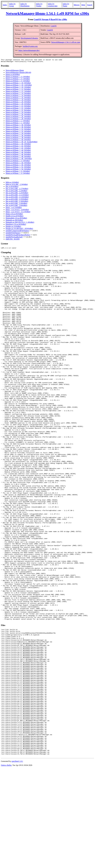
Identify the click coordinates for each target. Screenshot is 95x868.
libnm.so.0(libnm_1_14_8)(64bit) (18, 96)
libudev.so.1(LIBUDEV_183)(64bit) (19, 229)
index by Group (12, 5)
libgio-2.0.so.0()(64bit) (14, 215)
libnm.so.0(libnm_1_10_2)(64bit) (18, 88)
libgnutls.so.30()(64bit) (14, 221)
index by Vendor (39, 5)
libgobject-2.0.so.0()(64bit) (16, 225)
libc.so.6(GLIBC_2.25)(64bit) (17, 194)
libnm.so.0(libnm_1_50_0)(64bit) (18, 164)
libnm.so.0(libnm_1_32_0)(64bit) (18, 130)
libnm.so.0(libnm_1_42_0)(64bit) (18, 147)
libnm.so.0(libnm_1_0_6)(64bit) (18, 82)
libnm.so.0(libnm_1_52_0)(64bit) (18, 168)
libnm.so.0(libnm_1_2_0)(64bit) (18, 121)
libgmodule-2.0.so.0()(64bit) (16, 219)
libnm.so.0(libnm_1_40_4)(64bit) (18, 145)
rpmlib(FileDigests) (13, 233)
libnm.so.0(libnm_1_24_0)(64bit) (18, 113)
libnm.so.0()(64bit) (13, 75)
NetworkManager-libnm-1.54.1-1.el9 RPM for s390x (47, 13)
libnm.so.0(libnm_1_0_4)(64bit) (18, 79)
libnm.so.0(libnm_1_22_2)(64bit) (18, 109)
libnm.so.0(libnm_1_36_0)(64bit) (18, 136)
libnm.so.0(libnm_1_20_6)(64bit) (18, 105)
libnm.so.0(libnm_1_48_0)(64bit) (18, 157)
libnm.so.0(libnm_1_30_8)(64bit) (18, 128)
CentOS (54, 26)
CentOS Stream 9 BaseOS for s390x (50, 19)
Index (5, 5)
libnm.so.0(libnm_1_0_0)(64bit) (18, 77)
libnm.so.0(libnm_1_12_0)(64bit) (18, 90)
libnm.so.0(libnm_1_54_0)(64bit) (18, 170)
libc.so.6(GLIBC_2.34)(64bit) (17, 202)
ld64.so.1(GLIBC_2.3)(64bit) (17, 185)
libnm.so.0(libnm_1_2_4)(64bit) (18, 124)
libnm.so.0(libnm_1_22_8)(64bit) (18, 111)
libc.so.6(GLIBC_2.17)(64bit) (17, 189)
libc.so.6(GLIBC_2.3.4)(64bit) (17, 198)
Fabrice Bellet (6, 865)
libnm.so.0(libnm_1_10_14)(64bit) (19, 86)
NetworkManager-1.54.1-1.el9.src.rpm (66, 42)
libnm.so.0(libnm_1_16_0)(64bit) (18, 98)
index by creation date (53, 5)
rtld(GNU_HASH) (13, 240)
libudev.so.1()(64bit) (13, 227)
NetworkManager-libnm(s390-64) (18, 73)
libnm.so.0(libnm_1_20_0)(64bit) (18, 103)
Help (83, 5)
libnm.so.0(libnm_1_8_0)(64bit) (18, 174)
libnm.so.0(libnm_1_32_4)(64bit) (18, 132)
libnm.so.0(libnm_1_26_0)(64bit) (18, 115)
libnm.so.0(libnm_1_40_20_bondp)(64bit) (21, 142)
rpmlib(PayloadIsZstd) (14, 238)
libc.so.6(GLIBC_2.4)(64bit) (16, 204)
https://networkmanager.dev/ (29, 50)
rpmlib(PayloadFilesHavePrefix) (18, 236)
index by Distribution (25, 5)
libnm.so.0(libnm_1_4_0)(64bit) (18, 161)
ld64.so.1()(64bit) (12, 183)
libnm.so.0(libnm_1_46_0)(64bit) (18, 153)
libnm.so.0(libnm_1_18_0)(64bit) (18, 100)
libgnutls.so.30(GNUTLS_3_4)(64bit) (20, 223)
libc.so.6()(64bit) (12, 187)
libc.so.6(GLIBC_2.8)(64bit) (16, 206)
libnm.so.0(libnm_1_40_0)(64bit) (18, 140)
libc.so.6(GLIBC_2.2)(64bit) (16, 191)
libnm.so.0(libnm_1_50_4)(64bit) (18, 166)
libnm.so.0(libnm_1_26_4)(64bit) (18, 117)
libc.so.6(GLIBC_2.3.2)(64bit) (17, 196)
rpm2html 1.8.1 (17, 861)
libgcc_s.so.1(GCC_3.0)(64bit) (17, 210)
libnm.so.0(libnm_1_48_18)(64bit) (19, 159)
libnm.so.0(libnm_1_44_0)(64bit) (18, 151)
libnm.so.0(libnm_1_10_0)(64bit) (18, 84)
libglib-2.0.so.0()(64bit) (15, 217)
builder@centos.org (30, 46)
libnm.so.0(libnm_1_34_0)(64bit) (18, 134)
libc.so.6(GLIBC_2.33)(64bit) (17, 200)
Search (90, 5)
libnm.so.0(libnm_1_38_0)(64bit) (18, 138)
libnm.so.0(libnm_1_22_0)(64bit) (18, 107)
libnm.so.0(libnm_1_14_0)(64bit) (18, 94)
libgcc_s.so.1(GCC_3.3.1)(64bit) (18, 212)
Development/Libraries (29, 38)
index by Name (66, 5)
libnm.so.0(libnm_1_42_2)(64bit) (18, 149)
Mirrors (77, 5)
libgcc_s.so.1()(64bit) (14, 208)
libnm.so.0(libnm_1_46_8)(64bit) (18, 155)
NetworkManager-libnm (15, 71)
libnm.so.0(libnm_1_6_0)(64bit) (18, 172)
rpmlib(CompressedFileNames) (17, 231)
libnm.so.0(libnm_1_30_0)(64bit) (18, 126)
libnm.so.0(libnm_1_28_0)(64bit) (18, 119)
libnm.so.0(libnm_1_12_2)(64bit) (18, 92)
